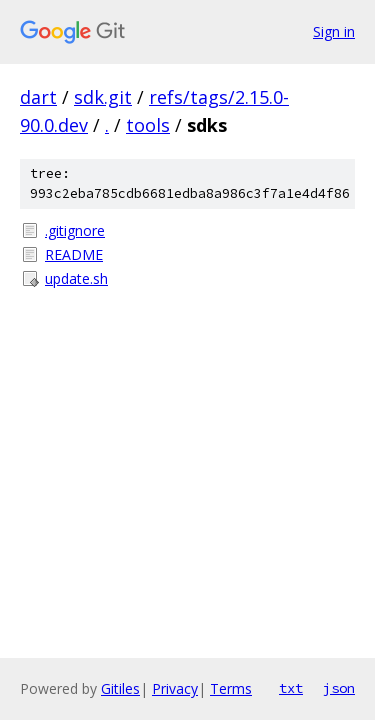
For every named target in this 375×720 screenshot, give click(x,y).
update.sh (76, 278)
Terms (231, 688)
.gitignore (75, 230)
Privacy (175, 688)
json (339, 688)
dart (38, 97)
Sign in (334, 31)
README (74, 254)
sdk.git (103, 97)
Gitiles (120, 688)
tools (148, 125)
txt (291, 688)
